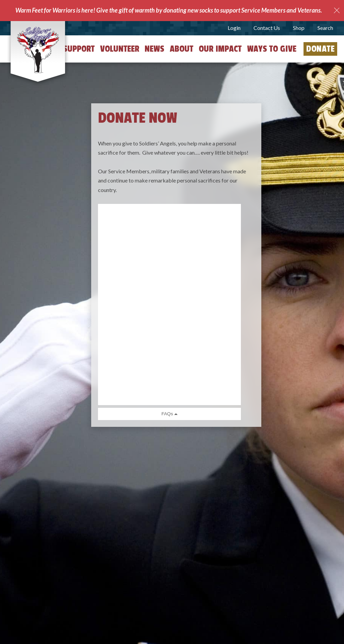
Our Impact (220, 49)
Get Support (71, 49)
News (154, 49)
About (182, 49)
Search (325, 28)
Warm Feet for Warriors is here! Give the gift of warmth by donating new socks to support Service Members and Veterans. (169, 10)
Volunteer (120, 49)
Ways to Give (272, 49)
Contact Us (267, 28)
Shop (299, 28)
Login (234, 28)
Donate (320, 49)
